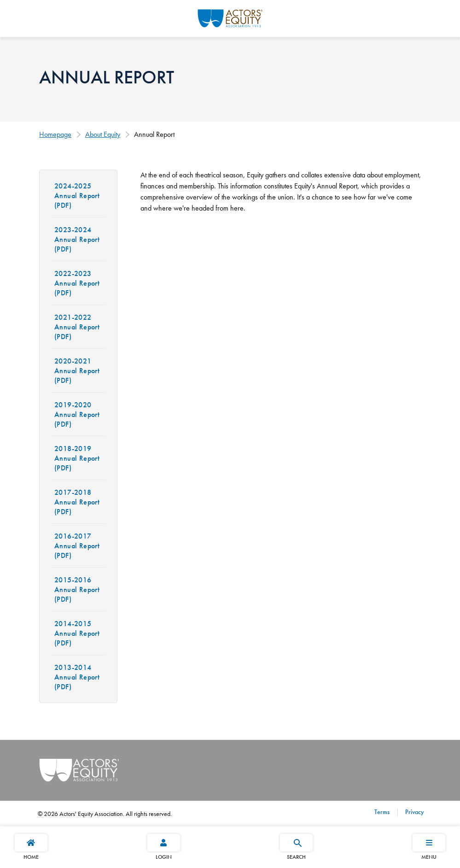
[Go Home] (230, 17)
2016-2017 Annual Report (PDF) (77, 546)
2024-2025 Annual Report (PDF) (77, 196)
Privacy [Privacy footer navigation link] (414, 812)
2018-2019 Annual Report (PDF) (77, 458)
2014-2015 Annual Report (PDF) (77, 633)
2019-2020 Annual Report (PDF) (77, 414)
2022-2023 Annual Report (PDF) (77, 283)
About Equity (103, 134)
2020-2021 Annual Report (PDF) (77, 371)
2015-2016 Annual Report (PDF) (77, 589)
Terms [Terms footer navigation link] (382, 812)
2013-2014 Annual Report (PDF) (77, 677)
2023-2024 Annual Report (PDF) (77, 239)
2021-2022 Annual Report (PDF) (77, 327)
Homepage (55, 134)
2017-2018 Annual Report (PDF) (77, 502)
